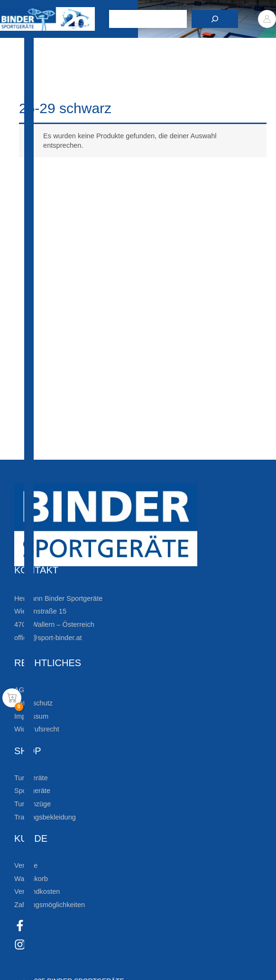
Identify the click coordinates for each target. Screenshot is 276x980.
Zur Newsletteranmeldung (88, 331)
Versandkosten (37, 891)
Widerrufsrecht (37, 729)
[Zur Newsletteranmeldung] (24, 332)
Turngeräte (31, 778)
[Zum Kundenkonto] (24, 450)
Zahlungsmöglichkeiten (50, 905)
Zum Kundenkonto (72, 450)
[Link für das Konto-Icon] (267, 19)
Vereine (26, 865)
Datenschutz (33, 703)
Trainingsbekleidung (45, 817)
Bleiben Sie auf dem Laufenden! (103, 301)
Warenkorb (31, 879)
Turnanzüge (32, 804)
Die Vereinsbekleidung (78, 419)
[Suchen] (215, 19)
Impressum (31, 716)
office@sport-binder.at (48, 638)
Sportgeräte (32, 791)
